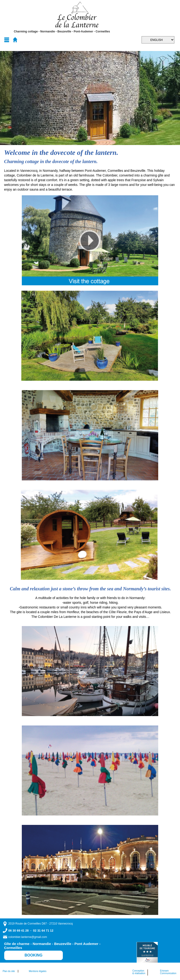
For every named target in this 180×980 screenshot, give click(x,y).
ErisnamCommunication (168, 972)
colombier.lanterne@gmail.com (28, 937)
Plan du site (10, 971)
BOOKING (34, 955)
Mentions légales (38, 971)
